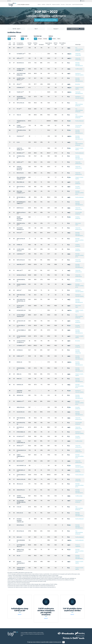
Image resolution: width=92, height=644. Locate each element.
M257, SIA (19, 290)
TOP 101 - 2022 (16, 29)
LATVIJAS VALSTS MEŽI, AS (20, 307)
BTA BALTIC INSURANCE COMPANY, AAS (20, 520)
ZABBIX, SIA (19, 48)
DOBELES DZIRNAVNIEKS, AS (21, 456)
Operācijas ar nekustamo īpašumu (79, 74)
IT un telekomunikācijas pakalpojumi (79, 49)
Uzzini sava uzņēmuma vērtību (46, 20)
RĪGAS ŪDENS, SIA (20, 182)
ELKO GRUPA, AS (20, 427)
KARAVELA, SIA (20, 385)
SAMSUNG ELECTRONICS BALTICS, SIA (20, 168)
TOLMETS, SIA (20, 92)
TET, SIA (18, 109)
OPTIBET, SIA (19, 245)
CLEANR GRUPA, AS (21, 470)
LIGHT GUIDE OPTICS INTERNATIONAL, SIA (21, 300)
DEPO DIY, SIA (20, 461)
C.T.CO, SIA (19, 507)
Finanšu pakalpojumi (79, 121)
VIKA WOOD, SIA (20, 63)
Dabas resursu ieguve (78, 224)
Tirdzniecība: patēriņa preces (79, 163)
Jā (12, 39)
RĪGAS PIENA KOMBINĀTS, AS (20, 192)
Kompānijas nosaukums (20, 44)
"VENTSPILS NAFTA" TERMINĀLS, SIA (21, 569)
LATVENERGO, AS (20, 346)
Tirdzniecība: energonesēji (78, 54)
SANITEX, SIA (19, 162)
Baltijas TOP (49, 5)
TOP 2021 (14, 44)
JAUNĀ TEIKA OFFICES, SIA (19, 392)
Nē (15, 39)
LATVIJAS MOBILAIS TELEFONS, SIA (21, 316)
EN (10, 1)
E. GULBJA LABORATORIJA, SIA (21, 442)
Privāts (54, 39)
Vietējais (40, 39)
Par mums (63, 5)
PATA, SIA (19, 233)
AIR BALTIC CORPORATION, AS (21, 562)
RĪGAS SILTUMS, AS (21, 187)
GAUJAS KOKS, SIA (21, 412)
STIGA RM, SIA (20, 136)
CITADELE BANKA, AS (21, 475)
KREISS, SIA (19, 374)
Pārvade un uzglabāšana (78, 546)
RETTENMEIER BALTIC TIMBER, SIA (21, 203)
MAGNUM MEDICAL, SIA (21, 280)
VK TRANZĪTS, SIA (20, 54)
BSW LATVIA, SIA (20, 525)
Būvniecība (78, 84)
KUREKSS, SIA (20, 356)
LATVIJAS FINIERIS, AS (21, 330)
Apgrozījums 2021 (49, 44)
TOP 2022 (10, 44)
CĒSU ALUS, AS (20, 484)
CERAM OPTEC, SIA (21, 490)
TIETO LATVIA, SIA (20, 103)
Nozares (56, 29)
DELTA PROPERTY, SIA (21, 466)
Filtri (36, 29)
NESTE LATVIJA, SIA (21, 260)
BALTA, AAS (19, 537)
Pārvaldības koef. (62, 44)
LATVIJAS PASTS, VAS (21, 310)
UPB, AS (18, 84)
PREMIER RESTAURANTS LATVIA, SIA (20, 219)
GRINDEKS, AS (20, 401)
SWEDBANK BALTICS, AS (21, 122)
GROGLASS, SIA (20, 395)
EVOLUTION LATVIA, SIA (21, 423)
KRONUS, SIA (19, 362)
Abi (9, 39)
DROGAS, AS (19, 446)
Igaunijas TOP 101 (76, 29)
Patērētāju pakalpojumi (78, 218)
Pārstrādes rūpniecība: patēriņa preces (79, 193)
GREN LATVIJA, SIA (21, 407)
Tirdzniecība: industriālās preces (79, 93)
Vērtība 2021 (35, 44)
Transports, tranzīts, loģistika (79, 88)
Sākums (39, 5)
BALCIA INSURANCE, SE (21, 541)
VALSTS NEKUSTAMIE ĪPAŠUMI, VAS (21, 74)
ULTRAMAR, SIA (20, 88)
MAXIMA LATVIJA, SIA (21, 275)
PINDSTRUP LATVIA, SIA (21, 224)
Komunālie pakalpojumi (78, 183)
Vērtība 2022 (30, 44)
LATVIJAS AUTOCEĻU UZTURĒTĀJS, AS (21, 342)
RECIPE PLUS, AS (20, 208)
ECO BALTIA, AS (20, 437)
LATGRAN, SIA (20, 350)
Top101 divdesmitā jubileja (78, 5)
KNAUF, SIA (19, 379)
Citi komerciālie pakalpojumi (79, 126)
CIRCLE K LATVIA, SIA (21, 479)
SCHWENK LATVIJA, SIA (21, 157)
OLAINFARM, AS (20, 254)
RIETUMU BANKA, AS (21, 197)
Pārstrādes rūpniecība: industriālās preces (79, 64)
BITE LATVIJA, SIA (20, 531)
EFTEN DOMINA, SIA (21, 432)
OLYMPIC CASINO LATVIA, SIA (20, 250)
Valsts (59, 39)
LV (8, 1)
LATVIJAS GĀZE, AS (21, 326)
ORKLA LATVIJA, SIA (21, 239)
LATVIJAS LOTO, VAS (21, 321)
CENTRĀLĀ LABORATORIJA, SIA (21, 497)
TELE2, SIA (19, 115)
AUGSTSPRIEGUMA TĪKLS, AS (21, 546)
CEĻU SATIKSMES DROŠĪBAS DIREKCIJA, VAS (21, 502)
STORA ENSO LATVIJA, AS (21, 131)
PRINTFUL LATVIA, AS (21, 213)
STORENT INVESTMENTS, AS (20, 126)
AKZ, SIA (18, 556)
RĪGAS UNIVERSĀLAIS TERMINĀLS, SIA (21, 178)
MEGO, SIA (19, 271)
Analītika (44, 5)
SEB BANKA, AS (20, 153)
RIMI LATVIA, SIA (20, 173)
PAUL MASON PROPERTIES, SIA (20, 229)
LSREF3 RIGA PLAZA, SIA (21, 296)
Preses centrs (68, 5)
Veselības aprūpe (79, 69)
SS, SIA (18, 142)
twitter (82, 1)
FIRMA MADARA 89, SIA (21, 419)
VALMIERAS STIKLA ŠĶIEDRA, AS (21, 79)
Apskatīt (20, 614)
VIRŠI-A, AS (19, 58)
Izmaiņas (41, 45)
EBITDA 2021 (56, 44)
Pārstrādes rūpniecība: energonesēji (78, 352)
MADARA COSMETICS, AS (21, 285)
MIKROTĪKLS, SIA (20, 265)
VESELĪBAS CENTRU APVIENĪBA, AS (21, 70)
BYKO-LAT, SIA (20, 513)
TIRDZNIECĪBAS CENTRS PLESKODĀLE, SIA (21, 98)
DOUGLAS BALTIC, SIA (21, 450)
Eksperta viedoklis (56, 5)
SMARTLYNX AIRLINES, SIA (19, 149)
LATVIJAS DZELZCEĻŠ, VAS (21, 337)
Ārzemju (45, 39)
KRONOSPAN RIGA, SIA (21, 369)
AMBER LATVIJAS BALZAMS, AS (20, 550)
